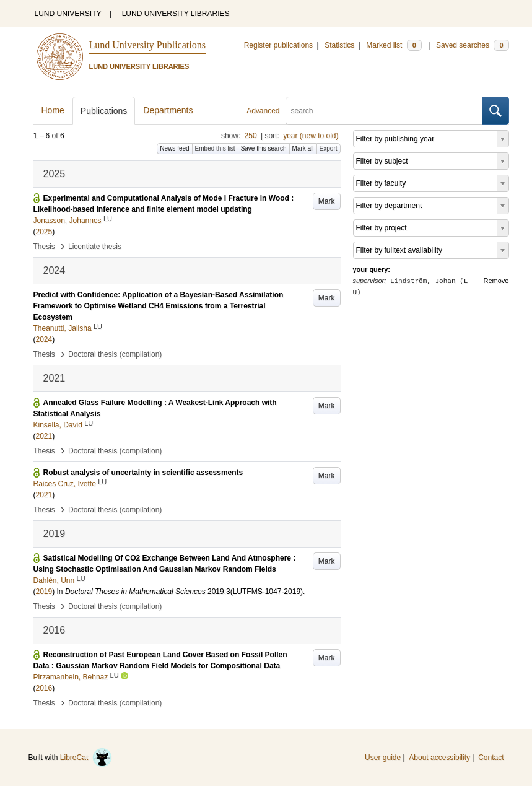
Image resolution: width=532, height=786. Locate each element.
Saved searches (473, 45)
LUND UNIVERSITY (68, 14)
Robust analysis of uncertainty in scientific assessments (143, 473)
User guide (383, 758)
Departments (168, 110)
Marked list (394, 45)
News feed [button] (174, 148)
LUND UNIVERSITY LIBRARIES (176, 14)
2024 (44, 339)
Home (53, 110)
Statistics (339, 45)
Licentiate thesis (95, 247)
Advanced (263, 111)
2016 (44, 688)
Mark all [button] (303, 148)
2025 (44, 232)
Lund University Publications (147, 45)
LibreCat (86, 758)
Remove (496, 281)
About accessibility (439, 758)
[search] (384, 111)
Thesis (44, 247)
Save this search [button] (264, 148)
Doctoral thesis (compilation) (115, 354)
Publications (104, 111)
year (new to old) (311, 136)
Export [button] (329, 148)
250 (251, 136)
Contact (491, 758)
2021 (44, 436)
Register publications (278, 45)
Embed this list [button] (215, 148)
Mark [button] (327, 201)
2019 (44, 592)
